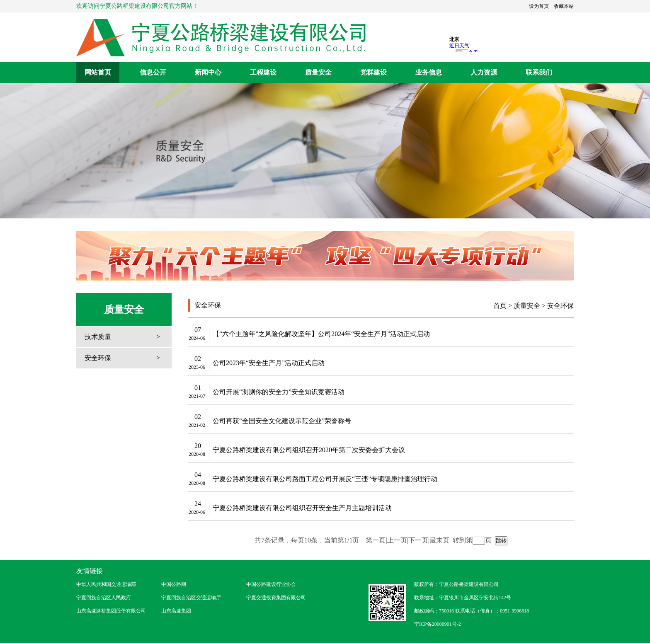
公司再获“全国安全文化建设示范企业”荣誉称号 (282, 421)
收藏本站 (564, 6)
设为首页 (539, 6)
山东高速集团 (176, 611)
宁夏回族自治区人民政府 (104, 598)
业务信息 (429, 72)
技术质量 (98, 337)
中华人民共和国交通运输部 (106, 584)
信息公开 (153, 72)
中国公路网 (174, 584)
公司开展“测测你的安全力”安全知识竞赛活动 (279, 392)
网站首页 (98, 72)
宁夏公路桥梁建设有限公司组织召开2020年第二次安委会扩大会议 (309, 450)
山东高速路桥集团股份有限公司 (111, 611)
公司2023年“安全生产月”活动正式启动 (269, 363)
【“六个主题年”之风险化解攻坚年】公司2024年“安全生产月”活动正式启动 (321, 334)
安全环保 (98, 358)
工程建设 (263, 72)
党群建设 (374, 72)
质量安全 (318, 72)
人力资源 (484, 72)
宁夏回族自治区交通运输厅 (191, 598)
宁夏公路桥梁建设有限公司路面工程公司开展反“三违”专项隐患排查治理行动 (325, 479)
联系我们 (539, 72)
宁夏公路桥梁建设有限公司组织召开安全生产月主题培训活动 (302, 508)
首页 (500, 306)
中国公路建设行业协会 (271, 584)
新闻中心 (208, 72)
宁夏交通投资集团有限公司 (276, 598)
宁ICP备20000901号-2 (438, 624)
